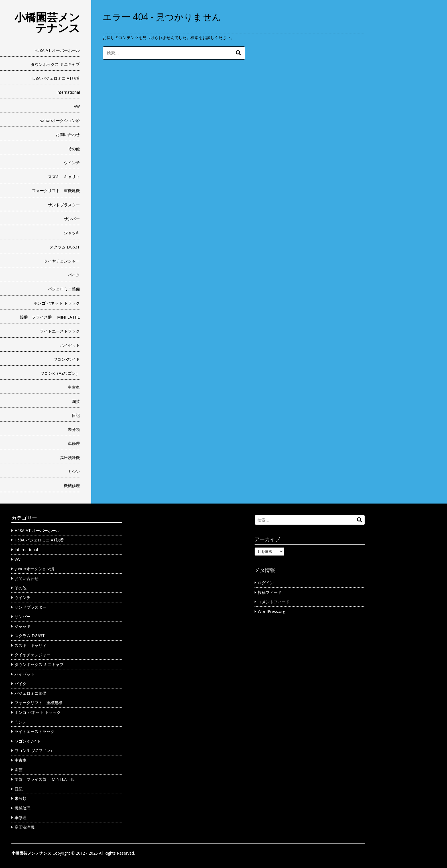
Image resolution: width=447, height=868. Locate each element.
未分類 (74, 429)
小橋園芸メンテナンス (47, 22)
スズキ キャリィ (64, 177)
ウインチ (72, 163)
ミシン (74, 471)
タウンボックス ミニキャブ (55, 64)
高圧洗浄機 (70, 458)
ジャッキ (72, 233)
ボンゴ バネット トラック (57, 303)
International (68, 92)
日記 (76, 415)
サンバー (72, 219)
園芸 (76, 401)
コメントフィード (274, 602)
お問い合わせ (68, 134)
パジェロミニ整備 (64, 289)
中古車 (74, 387)
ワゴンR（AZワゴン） (60, 373)
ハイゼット (70, 345)
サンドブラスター (64, 205)
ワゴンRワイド (67, 359)
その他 (74, 149)
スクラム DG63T (65, 247)
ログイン (266, 583)
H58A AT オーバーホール (57, 50)
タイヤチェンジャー (62, 261)
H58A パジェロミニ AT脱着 (55, 78)
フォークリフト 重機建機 (56, 190)
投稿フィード (270, 592)
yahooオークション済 (60, 120)
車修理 (74, 443)
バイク (74, 275)
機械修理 (72, 485)
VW (77, 106)
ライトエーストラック (60, 331)
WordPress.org (271, 611)
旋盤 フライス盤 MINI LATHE (50, 317)
